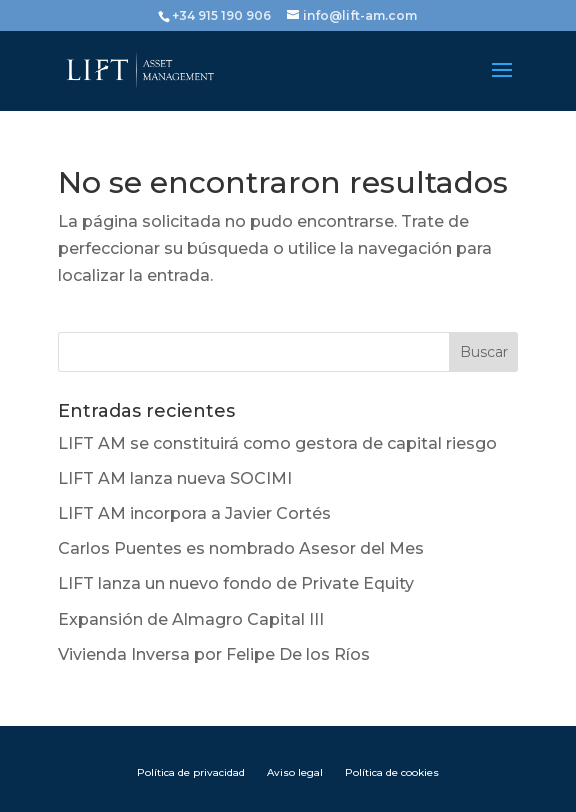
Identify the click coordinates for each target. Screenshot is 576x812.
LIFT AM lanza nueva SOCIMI (175, 478)
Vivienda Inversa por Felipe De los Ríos (214, 654)
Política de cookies (392, 772)
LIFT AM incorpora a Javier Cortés (194, 513)
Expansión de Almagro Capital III (191, 619)
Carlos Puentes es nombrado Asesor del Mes (241, 548)
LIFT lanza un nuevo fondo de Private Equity (236, 583)
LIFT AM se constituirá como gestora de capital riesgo (277, 443)
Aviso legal (295, 772)
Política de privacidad (191, 772)
